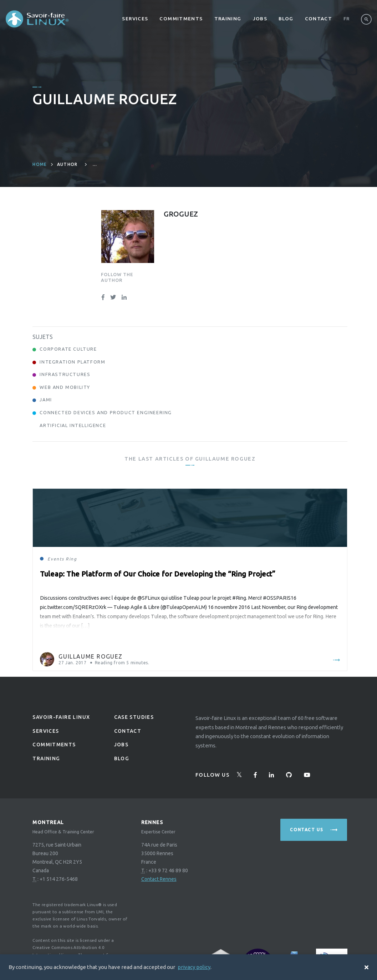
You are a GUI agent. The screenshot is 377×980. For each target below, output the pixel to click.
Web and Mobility (65, 387)
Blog (286, 19)
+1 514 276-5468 (59, 879)
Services (135, 19)
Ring (71, 559)
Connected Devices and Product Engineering (106, 412)
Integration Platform (72, 362)
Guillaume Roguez (91, 656)
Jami (46, 400)
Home (40, 164)
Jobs (260, 19)
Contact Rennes (159, 879)
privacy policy (194, 967)
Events (56, 559)
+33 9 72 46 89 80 (168, 870)
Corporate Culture (68, 349)
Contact (319, 19)
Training (228, 19)
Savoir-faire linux (61, 717)
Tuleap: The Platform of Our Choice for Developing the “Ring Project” (158, 574)
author (67, 164)
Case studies (134, 717)
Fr (347, 19)
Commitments (181, 19)
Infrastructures (65, 374)
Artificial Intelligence (73, 425)
